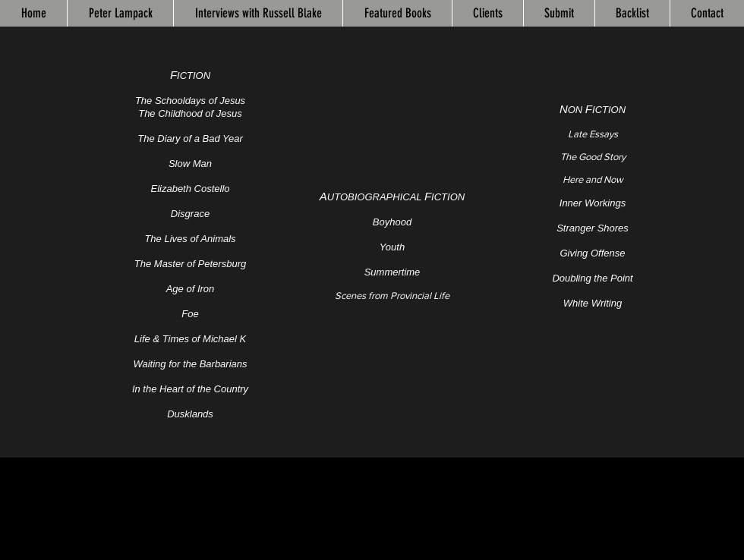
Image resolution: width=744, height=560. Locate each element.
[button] (397, 13)
